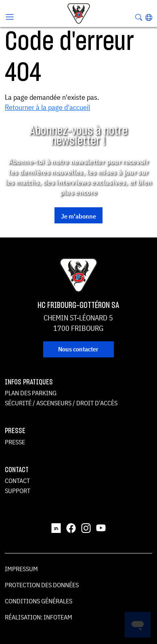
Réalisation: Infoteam (39, 617)
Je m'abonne (78, 216)
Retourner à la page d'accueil (47, 107)
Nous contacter (78, 349)
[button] (149, 17)
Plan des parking (31, 393)
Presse (15, 442)
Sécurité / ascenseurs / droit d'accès (61, 403)
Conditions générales (39, 601)
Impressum (21, 569)
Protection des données (42, 585)
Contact (17, 481)
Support (18, 491)
